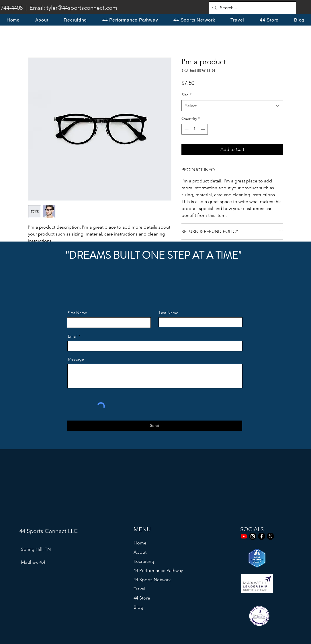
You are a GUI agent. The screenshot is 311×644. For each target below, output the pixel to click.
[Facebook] (262, 536)
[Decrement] (186, 129)
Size (186, 95)
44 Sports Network (152, 580)
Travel (139, 589)
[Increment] (203, 129)
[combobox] (232, 106)
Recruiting (144, 561)
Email (73, 336)
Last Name (169, 313)
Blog (138, 607)
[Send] (155, 426)
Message (76, 359)
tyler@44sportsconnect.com (82, 8)
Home (140, 543)
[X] (270, 536)
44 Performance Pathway (158, 570)
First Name (77, 313)
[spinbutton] (195, 129)
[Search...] (252, 8)
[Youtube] (244, 536)
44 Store (142, 598)
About (140, 552)
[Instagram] (253, 536)
